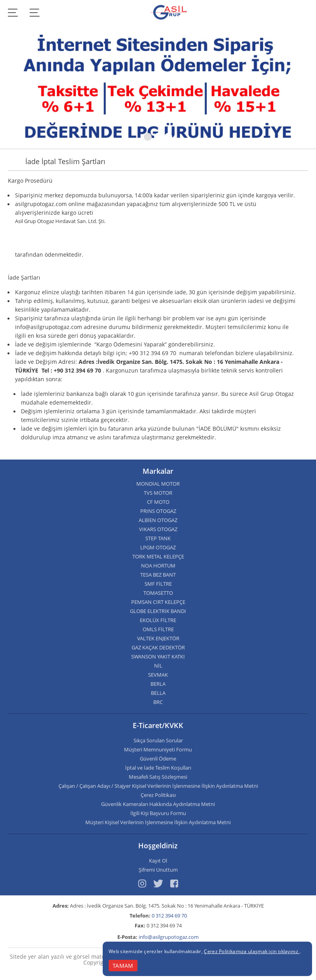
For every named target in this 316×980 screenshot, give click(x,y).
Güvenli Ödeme (158, 759)
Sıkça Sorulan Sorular (158, 741)
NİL (158, 666)
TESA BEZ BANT (158, 575)
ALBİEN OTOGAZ (158, 520)
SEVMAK (158, 675)
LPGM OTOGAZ (158, 548)
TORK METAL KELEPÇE (158, 557)
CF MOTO (158, 502)
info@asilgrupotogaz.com (169, 937)
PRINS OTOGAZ (158, 511)
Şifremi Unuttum (158, 870)
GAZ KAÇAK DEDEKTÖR (158, 648)
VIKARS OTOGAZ (158, 529)
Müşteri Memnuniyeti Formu (158, 750)
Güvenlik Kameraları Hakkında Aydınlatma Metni (158, 804)
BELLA (158, 693)
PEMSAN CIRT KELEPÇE (158, 602)
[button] (148, 137)
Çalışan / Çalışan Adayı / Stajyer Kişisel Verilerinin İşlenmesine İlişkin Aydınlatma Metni (158, 786)
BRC (158, 702)
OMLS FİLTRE (158, 629)
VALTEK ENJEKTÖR (158, 639)
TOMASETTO (158, 593)
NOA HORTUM (158, 566)
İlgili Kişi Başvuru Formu (158, 813)
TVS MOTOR (158, 493)
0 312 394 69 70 (169, 916)
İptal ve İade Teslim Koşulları (158, 768)
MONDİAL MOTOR (158, 484)
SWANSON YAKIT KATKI (158, 657)
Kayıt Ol (158, 861)
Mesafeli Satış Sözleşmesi (158, 777)
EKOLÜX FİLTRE (158, 620)
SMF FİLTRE (158, 584)
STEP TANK (158, 538)
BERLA (158, 684)
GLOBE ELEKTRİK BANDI (158, 611)
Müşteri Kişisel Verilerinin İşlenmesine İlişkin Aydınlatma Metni (158, 822)
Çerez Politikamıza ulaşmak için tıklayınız (252, 951)
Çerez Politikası (158, 795)
